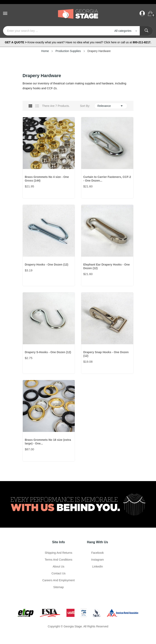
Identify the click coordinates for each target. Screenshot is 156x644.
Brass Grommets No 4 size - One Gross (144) (47, 179)
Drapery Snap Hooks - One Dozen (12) (106, 354)
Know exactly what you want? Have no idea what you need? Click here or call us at (78, 42)
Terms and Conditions (58, 560)
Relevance (111, 106)
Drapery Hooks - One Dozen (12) (47, 265)
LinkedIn (98, 566)
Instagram (97, 560)
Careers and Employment (58, 580)
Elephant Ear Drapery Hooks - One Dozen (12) (107, 266)
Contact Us (58, 573)
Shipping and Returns (58, 553)
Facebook (97, 553)
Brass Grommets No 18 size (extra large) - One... (48, 442)
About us (58, 566)
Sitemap (58, 587)
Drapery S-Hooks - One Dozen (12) (48, 352)
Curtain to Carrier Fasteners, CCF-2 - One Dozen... (107, 179)
